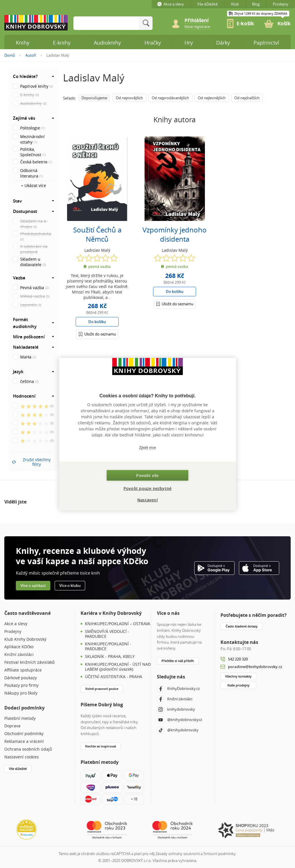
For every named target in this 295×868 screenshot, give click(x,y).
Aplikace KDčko (19, 647)
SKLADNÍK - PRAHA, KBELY (110, 657)
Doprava (12, 726)
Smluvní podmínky (219, 854)
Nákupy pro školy (21, 693)
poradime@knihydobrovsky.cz (255, 667)
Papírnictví (266, 43)
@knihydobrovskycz (179, 720)
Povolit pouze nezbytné (147, 488)
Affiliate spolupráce (23, 670)
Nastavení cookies (22, 757)
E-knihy (62, 43)
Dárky (223, 43)
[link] (197, 26)
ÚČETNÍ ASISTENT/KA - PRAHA (114, 677)
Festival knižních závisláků (29, 662)
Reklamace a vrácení (24, 742)
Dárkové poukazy (21, 678)
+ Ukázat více (34, 185)
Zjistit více (148, 447)
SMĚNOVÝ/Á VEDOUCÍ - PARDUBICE (107, 634)
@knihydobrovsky (178, 730)
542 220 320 (238, 659)
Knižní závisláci (19, 655)
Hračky (153, 43)
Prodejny (13, 632)
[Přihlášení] (97, 334)
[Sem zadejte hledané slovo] (106, 23)
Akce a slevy (16, 624)
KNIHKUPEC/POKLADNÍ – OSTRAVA (118, 624)
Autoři (31, 55)
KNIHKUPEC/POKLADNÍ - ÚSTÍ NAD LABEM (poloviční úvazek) (118, 667)
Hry (189, 43)
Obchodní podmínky (24, 734)
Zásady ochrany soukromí (178, 854)
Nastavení (147, 500)
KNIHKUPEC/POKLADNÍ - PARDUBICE (108, 646)
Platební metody (20, 719)
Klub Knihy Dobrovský (25, 639)
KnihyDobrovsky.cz (178, 689)
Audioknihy (107, 43)
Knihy (23, 43)
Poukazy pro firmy (21, 685)
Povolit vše (147, 475)
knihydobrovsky (176, 709)
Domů (10, 55)
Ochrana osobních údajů (28, 749)
